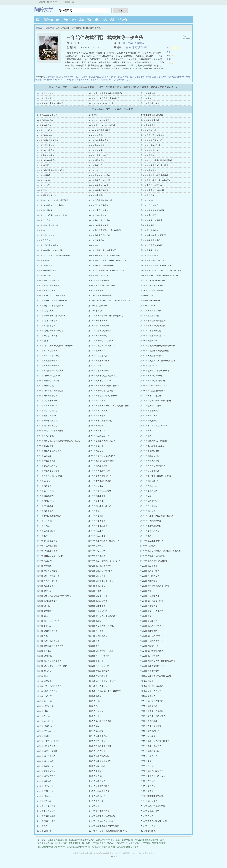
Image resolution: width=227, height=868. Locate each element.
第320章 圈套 (94, 646)
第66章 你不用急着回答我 (151, 220)
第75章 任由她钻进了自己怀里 (153, 235)
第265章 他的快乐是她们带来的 (50, 556)
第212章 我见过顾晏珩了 (99, 466)
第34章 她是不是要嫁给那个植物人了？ (53, 170)
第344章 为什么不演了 (98, 686)
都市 (74, 20)
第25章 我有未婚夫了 (46, 155)
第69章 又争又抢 (147, 225)
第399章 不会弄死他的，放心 (153, 776)
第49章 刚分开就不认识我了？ (49, 195)
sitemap (113, 856)
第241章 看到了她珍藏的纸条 (49, 516)
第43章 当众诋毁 (44, 185)
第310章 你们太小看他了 (47, 631)
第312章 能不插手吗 (149, 631)
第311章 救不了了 (96, 631)
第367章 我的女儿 (44, 726)
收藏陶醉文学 (68, 2)
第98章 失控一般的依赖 (98, 275)
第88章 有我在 (43, 260)
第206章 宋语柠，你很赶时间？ (102, 456)
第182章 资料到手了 (97, 416)
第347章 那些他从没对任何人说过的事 (105, 691)
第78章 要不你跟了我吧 (150, 240)
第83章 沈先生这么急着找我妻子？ (103, 250)
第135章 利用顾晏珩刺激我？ (153, 336)
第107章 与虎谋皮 (96, 291)
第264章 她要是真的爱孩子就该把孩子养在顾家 (160, 551)
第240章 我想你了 (148, 511)
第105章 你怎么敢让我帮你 (152, 286)
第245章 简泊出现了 (97, 521)
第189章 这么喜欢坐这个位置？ (154, 426)
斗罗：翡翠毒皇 (92, 80)
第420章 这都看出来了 (150, 811)
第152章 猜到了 (95, 366)
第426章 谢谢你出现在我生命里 (50, 103)
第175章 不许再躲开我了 (47, 406)
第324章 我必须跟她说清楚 (152, 651)
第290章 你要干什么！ (98, 596)
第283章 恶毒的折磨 (45, 586)
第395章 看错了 (95, 771)
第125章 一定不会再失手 (99, 321)
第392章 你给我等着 (97, 766)
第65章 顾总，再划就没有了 (100, 220)
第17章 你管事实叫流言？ (99, 140)
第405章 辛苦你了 (148, 786)
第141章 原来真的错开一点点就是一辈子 (158, 346)
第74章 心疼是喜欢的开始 (99, 235)
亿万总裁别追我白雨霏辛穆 (78, 847)
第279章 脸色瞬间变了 (150, 576)
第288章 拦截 (146, 591)
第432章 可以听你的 (137, 47)
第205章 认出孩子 (44, 456)
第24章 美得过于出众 (149, 150)
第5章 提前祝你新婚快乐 (99, 120)
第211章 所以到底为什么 (47, 466)
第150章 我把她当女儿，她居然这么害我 (158, 361)
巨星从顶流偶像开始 (124, 840)
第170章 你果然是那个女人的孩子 (103, 396)
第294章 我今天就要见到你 (152, 601)
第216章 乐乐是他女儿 (150, 471)
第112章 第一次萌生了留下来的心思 (52, 301)
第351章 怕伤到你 (148, 696)
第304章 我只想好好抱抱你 (48, 621)
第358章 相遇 (42, 711)
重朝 (162, 840)
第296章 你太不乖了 (97, 606)
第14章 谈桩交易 (95, 135)
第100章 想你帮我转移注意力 (49, 281)
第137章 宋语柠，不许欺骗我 (101, 341)
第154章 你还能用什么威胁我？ (50, 371)
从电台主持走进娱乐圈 (57, 840)
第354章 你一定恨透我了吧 (152, 701)
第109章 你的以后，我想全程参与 (51, 296)
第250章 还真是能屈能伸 (47, 531)
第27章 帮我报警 (147, 155)
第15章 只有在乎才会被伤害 (152, 135)
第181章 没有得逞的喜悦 (47, 416)
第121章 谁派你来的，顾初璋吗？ (51, 316)
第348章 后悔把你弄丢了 (151, 691)
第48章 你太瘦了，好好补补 (152, 190)
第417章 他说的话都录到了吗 (153, 806)
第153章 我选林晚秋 (149, 366)
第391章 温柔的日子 (45, 766)
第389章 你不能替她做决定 (100, 761)
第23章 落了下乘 (95, 150)
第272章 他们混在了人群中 (100, 566)
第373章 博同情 (43, 736)
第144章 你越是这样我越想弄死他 (155, 351)
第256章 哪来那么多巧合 (47, 541)
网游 (89, 20)
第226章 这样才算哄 (45, 491)
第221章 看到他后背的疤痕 (100, 481)
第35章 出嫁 (94, 170)
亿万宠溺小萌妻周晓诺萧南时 (155, 843)
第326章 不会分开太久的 (99, 656)
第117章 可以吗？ (148, 306)
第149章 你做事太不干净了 (100, 361)
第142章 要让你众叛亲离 (47, 351)
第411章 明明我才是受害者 (152, 796)
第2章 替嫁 (93, 115)
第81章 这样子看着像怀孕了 (152, 245)
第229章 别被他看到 (45, 496)
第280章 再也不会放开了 (47, 581)
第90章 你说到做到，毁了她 (152, 260)
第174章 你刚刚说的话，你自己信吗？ (157, 401)
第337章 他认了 (43, 676)
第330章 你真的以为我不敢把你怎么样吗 (158, 661)
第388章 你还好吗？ (45, 761)
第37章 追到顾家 (44, 175)
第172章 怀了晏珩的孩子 (47, 401)
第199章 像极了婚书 (45, 446)
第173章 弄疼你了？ (97, 401)
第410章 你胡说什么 (97, 796)
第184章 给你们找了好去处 (48, 421)
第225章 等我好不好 (149, 486)
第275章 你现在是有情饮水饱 (101, 571)
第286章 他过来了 (44, 591)
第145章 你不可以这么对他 (48, 356)
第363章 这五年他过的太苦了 (153, 716)
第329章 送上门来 (96, 661)
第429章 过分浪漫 (44, 98)
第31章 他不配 (43, 165)
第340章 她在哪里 (44, 681)
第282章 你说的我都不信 (151, 581)
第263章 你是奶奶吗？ (98, 551)
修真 (66, 20)
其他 (105, 20)
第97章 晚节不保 (44, 275)
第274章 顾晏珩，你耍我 (47, 571)
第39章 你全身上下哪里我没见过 (154, 175)
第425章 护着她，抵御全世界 (101, 103)
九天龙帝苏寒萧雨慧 (105, 840)
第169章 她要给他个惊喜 (47, 396)
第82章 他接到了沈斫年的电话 (49, 250)
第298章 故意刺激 (44, 611)
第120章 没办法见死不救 (151, 311)
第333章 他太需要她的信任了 (153, 666)
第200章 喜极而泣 (96, 446)
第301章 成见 (42, 616)
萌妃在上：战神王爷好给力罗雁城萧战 (124, 843)
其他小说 (50, 28)
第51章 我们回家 (147, 195)
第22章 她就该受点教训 (46, 150)
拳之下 (130, 80)
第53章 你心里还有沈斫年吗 (100, 200)
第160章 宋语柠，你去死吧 (48, 381)
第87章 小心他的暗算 (149, 255)
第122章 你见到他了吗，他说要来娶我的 (106, 316)
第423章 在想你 (147, 816)
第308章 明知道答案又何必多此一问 (104, 626)
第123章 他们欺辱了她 (150, 316)
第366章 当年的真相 (149, 721)
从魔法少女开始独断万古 (145, 77)
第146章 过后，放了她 (98, 356)
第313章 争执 (42, 636)
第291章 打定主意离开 (150, 596)
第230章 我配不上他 (97, 496)
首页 (38, 20)
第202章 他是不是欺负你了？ (49, 451)
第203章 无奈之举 (96, 451)
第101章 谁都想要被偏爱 (99, 281)
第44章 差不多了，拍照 (98, 185)
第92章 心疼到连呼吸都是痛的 (101, 265)
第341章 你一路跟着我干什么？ (102, 681)
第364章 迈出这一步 (45, 721)
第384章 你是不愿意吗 (150, 751)
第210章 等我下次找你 (150, 461)
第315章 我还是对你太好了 (152, 636)
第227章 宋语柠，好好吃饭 (100, 491)
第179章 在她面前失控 (98, 411)
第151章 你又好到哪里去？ (48, 366)
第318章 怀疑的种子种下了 (152, 641)
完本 (113, 20)
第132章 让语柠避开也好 (151, 331)
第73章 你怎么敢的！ (46, 235)
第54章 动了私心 (147, 200)
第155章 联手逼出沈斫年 (99, 371)
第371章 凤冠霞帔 (96, 731)
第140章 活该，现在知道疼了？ (102, 346)
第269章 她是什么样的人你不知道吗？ (105, 561)
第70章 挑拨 (42, 230)
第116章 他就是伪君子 (98, 306)
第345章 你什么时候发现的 (152, 686)
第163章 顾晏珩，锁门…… (48, 386)
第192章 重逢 (146, 431)
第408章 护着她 (147, 791)
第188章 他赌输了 (96, 426)
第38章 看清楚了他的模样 (99, 175)
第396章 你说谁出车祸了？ (152, 771)
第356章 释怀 (94, 706)
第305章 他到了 (95, 621)
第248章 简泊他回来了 (98, 526)
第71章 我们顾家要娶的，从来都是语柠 (105, 230)
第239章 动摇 (94, 511)
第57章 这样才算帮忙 (149, 205)
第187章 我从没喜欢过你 (47, 426)
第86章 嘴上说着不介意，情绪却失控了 (105, 255)
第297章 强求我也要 (149, 606)
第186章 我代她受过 (149, 421)
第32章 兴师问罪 (95, 165)
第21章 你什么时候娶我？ (151, 145)
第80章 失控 (94, 245)
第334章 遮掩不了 (44, 671)
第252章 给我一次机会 (150, 531)
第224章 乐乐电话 (96, 486)
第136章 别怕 (42, 341)
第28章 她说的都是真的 (46, 160)
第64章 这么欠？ (44, 220)
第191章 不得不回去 (97, 431)
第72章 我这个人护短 (149, 230)
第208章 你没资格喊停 (46, 461)
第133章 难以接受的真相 (47, 336)
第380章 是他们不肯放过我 (100, 746)
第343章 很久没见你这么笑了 (49, 686)
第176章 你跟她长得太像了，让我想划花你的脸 (109, 406)
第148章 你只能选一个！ (47, 361)
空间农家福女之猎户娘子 (128, 847)
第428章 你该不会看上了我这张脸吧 (104, 98)
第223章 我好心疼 (44, 486)
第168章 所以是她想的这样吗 (153, 391)
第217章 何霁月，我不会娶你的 (50, 476)
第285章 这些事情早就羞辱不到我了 (156, 586)
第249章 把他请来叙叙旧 (151, 526)
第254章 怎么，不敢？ (98, 536)
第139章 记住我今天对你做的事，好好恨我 (55, 346)
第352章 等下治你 (44, 701)
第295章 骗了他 (43, 606)
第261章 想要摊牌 (148, 546)
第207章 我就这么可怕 (150, 456)
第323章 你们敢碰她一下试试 (101, 651)
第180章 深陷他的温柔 (150, 411)
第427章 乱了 (146, 98)
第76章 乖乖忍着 (44, 240)
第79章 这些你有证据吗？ (47, 245)
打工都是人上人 (99, 843)
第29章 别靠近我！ (96, 160)
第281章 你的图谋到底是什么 (101, 581)
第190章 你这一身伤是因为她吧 (50, 431)
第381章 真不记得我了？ (151, 746)
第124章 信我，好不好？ (47, 321)
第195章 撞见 (146, 436)
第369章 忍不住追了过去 (151, 726)
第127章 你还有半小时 (46, 326)
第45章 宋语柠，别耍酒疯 (151, 185)
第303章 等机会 (147, 616)
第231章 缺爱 (146, 496)
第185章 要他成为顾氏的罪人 (101, 421)
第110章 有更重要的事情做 (100, 296)
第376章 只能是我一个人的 (48, 741)
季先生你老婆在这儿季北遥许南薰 (52, 843)
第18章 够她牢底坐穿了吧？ (152, 140)
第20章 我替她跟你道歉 (98, 145)
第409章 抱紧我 (43, 796)
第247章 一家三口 (44, 526)
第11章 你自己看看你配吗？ (100, 130)
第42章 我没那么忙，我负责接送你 (155, 180)
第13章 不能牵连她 (45, 135)
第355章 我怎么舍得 (45, 706)
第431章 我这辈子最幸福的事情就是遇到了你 (108, 93)
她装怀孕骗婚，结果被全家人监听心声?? (93, 77)
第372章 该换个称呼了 (150, 731)
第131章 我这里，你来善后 (100, 331)
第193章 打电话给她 (45, 436)
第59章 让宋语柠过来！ (98, 210)
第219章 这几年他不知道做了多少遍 (156, 476)
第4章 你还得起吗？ (45, 120)
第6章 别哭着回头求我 (150, 120)
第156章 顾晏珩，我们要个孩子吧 (155, 371)
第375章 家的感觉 (148, 736)
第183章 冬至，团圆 (149, 416)
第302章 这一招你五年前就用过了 (103, 616)
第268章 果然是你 (44, 561)
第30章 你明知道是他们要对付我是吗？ (157, 160)
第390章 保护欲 (147, 761)
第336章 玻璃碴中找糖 (150, 671)
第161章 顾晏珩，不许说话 (100, 381)
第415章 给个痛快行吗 (46, 806)
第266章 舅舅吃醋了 (97, 556)
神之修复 (86, 843)
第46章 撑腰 (42, 190)
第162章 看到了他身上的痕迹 (153, 381)
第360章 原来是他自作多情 (152, 711)
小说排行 (123, 20)
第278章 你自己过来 (97, 576)
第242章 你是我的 (96, 516)
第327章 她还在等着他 (150, 656)
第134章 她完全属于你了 (99, 336)
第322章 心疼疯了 (44, 651)
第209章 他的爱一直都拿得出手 (102, 461)
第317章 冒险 (94, 641)
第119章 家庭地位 (96, 311)
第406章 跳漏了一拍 (45, 791)
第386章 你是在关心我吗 (99, 756)
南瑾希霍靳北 (74, 843)
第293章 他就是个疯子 (98, 601)
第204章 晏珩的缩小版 (150, 451)
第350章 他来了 (95, 696)
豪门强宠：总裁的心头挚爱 (103, 847)
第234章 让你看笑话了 (150, 501)
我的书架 (48, 20)
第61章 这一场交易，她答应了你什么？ (53, 215)
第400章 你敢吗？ (44, 781)
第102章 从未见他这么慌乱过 (153, 281)
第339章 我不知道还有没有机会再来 (156, 676)
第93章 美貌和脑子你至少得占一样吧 (156, 265)
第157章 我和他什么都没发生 (49, 376)
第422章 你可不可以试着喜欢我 (102, 816)
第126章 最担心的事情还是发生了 (155, 321)
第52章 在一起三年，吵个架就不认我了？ (54, 200)
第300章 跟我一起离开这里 (152, 611)
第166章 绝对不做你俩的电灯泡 (50, 391)
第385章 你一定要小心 (46, 756)
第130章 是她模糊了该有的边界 (50, 331)
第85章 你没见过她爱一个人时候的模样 (53, 255)
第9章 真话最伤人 (148, 125)
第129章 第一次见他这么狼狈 (153, 326)
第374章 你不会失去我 (98, 736)
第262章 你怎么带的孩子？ (48, 551)
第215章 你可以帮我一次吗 (100, 471)
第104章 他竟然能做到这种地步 (102, 286)
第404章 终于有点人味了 (99, 786)
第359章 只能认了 (96, 711)
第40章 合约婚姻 (44, 180)
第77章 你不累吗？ (96, 240)
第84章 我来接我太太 (149, 250)
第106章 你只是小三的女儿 (48, 291)
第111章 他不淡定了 (149, 296)
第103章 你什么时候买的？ (48, 286)
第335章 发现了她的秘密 (99, 671)
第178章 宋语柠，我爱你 (47, 411)
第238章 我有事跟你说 (46, 511)
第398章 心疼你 (95, 776)
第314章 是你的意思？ (98, 636)
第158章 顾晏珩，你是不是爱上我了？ (105, 376)
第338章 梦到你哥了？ (98, 676)
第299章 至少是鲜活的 (98, 611)
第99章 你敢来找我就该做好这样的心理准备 (159, 275)
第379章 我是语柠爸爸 (46, 746)
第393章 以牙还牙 (148, 766)
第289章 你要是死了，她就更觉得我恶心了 (55, 596)
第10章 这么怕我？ (45, 130)
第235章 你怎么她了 (45, 506)
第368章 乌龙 (94, 726)
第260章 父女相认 (96, 546)
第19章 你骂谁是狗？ (46, 145)
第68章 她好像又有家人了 (99, 225)
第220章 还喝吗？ (44, 481)
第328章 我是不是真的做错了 (49, 661)
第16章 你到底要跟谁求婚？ (48, 140)
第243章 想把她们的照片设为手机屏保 (157, 516)
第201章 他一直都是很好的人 (153, 446)
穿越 (81, 20)
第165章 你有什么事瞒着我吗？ (154, 386)
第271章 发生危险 (44, 566)
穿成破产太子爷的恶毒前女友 (169, 77)
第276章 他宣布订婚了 (150, 571)
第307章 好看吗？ (44, 626)
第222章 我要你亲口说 (150, 481)
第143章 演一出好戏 (97, 351)
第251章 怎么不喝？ (97, 531)
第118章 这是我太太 (45, 311)
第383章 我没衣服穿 (97, 751)
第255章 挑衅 (146, 536)
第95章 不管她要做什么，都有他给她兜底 (106, 270)
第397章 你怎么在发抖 (46, 776)
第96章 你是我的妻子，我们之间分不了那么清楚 (161, 270)
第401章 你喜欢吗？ (97, 781)
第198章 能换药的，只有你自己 (154, 441)
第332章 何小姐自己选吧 (99, 666)
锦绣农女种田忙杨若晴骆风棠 (82, 840)
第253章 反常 (42, 536)
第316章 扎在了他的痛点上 (48, 641)
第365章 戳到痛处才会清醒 (100, 721)
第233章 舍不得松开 (97, 501)
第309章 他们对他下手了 (151, 626)
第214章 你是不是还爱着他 (48, 471)
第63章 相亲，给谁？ (149, 215)
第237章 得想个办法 (149, 506)
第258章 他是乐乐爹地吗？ (152, 541)
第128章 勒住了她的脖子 (99, 326)
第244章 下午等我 (44, 521)
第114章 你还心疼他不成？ (152, 301)
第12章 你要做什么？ (149, 130)
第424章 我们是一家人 (150, 103)
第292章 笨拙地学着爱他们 (48, 601)
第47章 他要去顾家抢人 (98, 190)
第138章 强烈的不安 (149, 341)
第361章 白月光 (43, 716)
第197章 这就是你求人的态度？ (102, 441)
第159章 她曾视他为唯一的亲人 (154, 376)
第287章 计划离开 (96, 591)
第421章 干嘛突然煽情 (46, 816)
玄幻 (58, 20)
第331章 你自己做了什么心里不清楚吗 (53, 666)
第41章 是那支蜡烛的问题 (99, 180)
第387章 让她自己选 (149, 756)
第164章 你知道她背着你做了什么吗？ (105, 386)
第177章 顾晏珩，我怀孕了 (152, 406)
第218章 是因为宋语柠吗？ (100, 476)
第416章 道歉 (94, 806)
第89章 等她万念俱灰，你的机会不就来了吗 (107, 260)
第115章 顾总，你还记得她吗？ (50, 306)
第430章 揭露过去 (148, 93)
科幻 (97, 20)
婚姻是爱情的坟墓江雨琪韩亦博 (51, 847)
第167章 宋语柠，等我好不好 (101, 391)
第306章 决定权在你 (149, 621)
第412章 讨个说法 (44, 801)
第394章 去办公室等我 (46, 771)
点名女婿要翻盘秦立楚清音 (147, 840)
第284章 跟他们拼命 (97, 586)
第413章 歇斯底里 (96, 801)
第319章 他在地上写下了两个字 (50, 646)
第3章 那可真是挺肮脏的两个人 (154, 115)
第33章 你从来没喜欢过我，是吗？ (155, 165)
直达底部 (139, 43)
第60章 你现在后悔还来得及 (152, 210)
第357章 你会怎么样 (149, 706)
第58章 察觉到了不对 (46, 210)
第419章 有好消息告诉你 (99, 811)
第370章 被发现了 (44, 731)
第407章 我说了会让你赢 (99, 791)
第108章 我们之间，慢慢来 (152, 291)
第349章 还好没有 (44, 696)
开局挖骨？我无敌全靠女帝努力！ (61, 77)
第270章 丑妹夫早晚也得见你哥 (154, 561)
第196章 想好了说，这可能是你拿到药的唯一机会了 (59, 441)
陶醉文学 (44, 9)
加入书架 (128, 43)
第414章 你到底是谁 (149, 801)
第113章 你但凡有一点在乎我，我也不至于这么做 (110, 301)
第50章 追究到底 (95, 195)
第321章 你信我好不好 (150, 646)
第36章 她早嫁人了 (148, 170)
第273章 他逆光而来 (149, 566)
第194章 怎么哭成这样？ (99, 436)
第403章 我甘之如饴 (45, 786)
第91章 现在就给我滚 (46, 265)
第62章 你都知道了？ (97, 215)
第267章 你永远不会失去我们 (153, 556)
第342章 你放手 (147, 681)
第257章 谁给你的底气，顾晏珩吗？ (104, 541)
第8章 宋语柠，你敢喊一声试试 (102, 125)
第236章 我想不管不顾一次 (100, 506)
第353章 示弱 (94, 701)
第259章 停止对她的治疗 (47, 546)
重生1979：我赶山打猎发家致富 (71, 80)
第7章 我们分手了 (44, 125)
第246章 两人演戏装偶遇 (151, 521)
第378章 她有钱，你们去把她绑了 (155, 741)
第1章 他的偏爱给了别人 (47, 115)
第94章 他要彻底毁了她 (46, 270)
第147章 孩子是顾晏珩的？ (152, 356)
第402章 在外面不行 (149, 781)
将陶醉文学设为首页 (48, 2)
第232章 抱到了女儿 (45, 501)
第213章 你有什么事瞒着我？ (153, 466)
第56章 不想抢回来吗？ (98, 205)
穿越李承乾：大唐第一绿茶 (123, 77)
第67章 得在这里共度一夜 (47, 225)
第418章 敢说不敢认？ (46, 811)
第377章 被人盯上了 (97, 741)
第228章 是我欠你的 (149, 491)
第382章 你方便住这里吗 (47, 751)
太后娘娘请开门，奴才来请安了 (113, 80)
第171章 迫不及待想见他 (151, 396)
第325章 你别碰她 (44, 656)
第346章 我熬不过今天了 (47, 691)
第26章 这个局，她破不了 (99, 155)
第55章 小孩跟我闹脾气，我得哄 (50, 205)
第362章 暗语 (94, 716)
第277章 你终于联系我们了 (48, 576)
